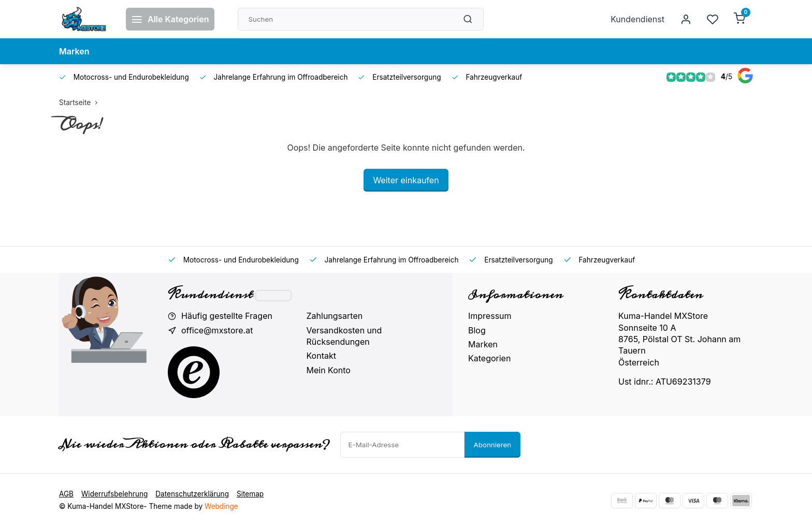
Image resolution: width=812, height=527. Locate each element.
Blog (477, 330)
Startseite (81, 103)
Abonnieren (493, 445)
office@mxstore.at (217, 330)
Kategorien (489, 358)
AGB (66, 494)
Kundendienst (637, 19)
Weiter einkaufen (406, 180)
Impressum (490, 316)
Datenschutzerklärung (192, 494)
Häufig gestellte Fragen (227, 316)
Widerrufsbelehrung (114, 494)
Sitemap (250, 494)
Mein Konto (329, 370)
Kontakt (321, 356)
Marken (74, 51)
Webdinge (221, 506)
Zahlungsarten (335, 316)
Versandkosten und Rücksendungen (344, 336)
